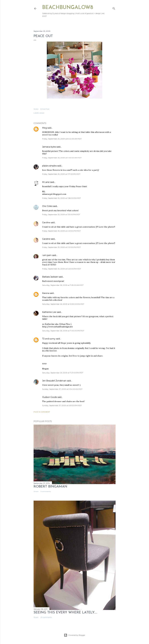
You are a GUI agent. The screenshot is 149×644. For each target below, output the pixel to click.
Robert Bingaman (50, 487)
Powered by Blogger (75, 635)
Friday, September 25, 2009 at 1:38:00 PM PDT (61, 198)
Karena (46, 293)
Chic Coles (47, 206)
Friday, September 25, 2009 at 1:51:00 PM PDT (61, 215)
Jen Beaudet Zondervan (54, 381)
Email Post (45, 109)
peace (42, 113)
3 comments (46, 491)
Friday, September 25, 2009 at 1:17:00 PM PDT (61, 174)
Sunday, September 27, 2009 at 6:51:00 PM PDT (62, 405)
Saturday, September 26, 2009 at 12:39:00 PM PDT (63, 304)
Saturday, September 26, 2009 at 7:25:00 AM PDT (63, 285)
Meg (44, 128)
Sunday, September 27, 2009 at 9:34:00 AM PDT (62, 389)
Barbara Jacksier (50, 277)
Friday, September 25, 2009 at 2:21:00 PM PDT (61, 231)
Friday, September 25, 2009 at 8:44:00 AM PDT (62, 139)
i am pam (47, 255)
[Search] (114, 8)
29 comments (46, 617)
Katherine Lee (49, 312)
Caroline (46, 223)
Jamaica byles (49, 147)
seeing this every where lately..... (65, 613)
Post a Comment (42, 412)
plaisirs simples (49, 166)
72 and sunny (49, 339)
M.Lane (46, 182)
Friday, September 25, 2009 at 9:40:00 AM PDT (62, 158)
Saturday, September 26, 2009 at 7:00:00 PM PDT (63, 331)
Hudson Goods (50, 397)
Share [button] (36, 109)
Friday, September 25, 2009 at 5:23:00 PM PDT (62, 269)
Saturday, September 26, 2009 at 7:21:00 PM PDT (63, 373)
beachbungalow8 (68, 8)
